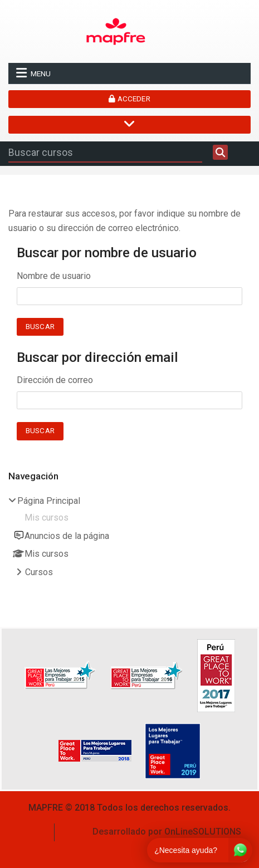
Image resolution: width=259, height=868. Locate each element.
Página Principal (49, 501)
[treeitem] (129, 538)
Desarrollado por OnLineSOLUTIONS (167, 832)
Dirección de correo (55, 380)
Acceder (129, 99)
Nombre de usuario (54, 276)
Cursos (39, 572)
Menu (33, 73)
